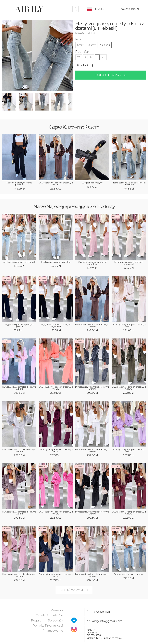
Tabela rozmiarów (49, 615)
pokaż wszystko (74, 590)
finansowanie (53, 631)
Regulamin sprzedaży (47, 620)
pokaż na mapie (113, 638)
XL (103, 57)
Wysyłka (57, 610)
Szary (80, 45)
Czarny (92, 45)
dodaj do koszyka (110, 75)
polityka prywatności (48, 625)
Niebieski (105, 45)
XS (79, 57)
